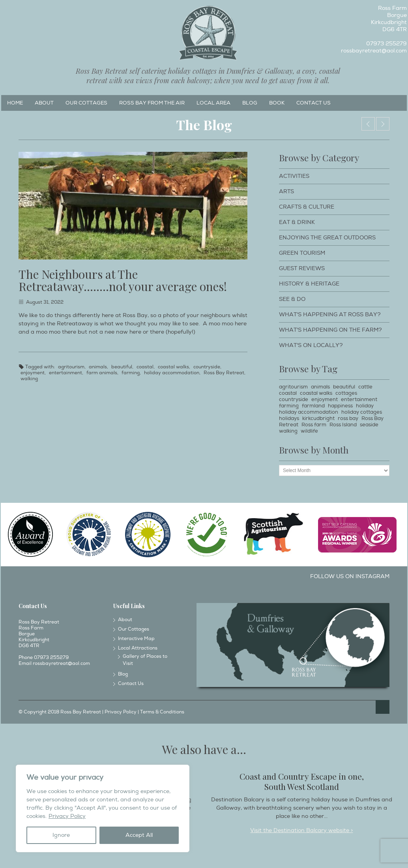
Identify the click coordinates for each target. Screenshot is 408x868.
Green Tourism (302, 253)
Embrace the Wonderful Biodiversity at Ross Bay (383, 124)
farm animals (102, 373)
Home (15, 103)
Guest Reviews (302, 268)
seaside (369, 425)
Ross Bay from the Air (152, 103)
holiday (365, 406)
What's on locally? (311, 345)
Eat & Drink (297, 222)
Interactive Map (136, 639)
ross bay (348, 418)
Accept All (139, 835)
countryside (207, 367)
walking (29, 379)
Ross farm (314, 425)
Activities (294, 176)
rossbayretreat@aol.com (374, 51)
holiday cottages (362, 412)
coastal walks (173, 367)
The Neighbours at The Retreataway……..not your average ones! (123, 280)
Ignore (61, 835)
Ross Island (343, 425)
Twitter (33, 10)
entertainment (66, 373)
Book (277, 103)
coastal (145, 367)
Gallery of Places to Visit (145, 660)
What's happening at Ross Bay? (330, 315)
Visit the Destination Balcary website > (301, 830)
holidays (289, 418)
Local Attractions (138, 648)
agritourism (71, 367)
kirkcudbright (318, 418)
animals (98, 367)
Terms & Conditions (162, 712)
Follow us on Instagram (350, 576)
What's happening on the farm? (330, 330)
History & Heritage (309, 284)
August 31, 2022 (45, 302)
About (44, 103)
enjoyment (33, 373)
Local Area (213, 103)
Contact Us (313, 103)
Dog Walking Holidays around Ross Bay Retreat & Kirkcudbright (368, 124)
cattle (365, 387)
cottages (346, 393)
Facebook (7, 10)
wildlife (309, 431)
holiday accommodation (172, 373)
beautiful (122, 367)
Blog (250, 103)
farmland (313, 406)
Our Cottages (86, 103)
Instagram (20, 10)
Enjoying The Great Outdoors (327, 238)
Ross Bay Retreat (224, 373)
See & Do (292, 299)
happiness (340, 406)
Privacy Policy (67, 816)
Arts (286, 191)
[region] (103, 808)
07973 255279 (386, 44)
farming (131, 373)
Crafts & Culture (307, 207)
